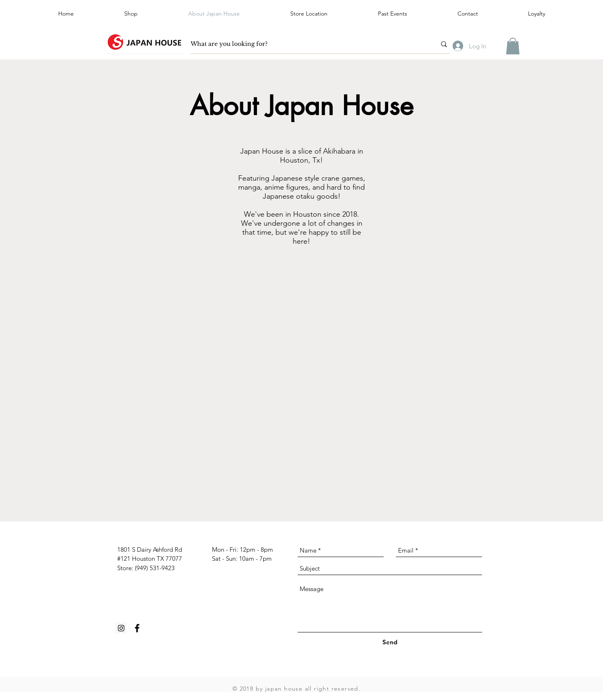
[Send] (390, 642)
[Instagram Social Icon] (121, 628)
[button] (392, 14)
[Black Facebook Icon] (137, 628)
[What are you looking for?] (307, 44)
